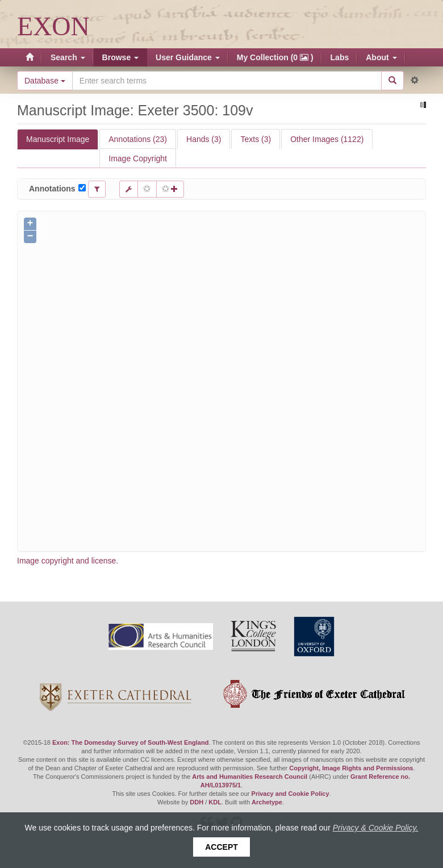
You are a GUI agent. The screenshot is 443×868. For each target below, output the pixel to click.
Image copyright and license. (68, 561)
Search (68, 57)
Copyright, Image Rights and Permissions (351, 768)
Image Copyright (138, 158)
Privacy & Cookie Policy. (376, 828)
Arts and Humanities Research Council (250, 777)
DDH (197, 802)
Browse (120, 57)
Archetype (267, 802)
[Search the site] (227, 81)
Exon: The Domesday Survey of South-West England (130, 742)
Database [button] (45, 81)
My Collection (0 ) (275, 57)
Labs (340, 57)
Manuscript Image (58, 139)
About (381, 57)
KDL (215, 802)
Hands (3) (204, 139)
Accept (221, 847)
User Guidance (188, 57)
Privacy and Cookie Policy (291, 794)
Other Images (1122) (327, 139)
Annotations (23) (138, 139)
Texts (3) (256, 139)
